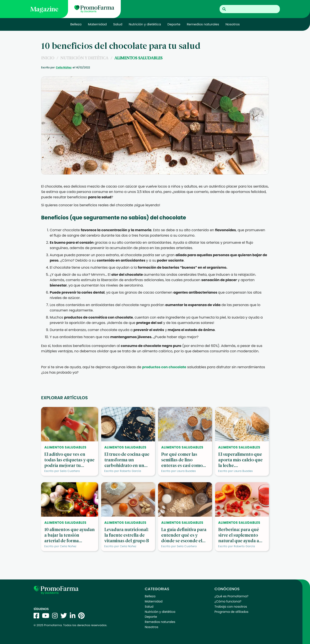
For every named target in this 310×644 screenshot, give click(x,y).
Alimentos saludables (138, 58)
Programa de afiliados (231, 612)
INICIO (48, 58)
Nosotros (233, 24)
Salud (118, 24)
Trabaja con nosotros (231, 607)
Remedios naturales (203, 24)
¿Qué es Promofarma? (231, 596)
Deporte (174, 24)
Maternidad (97, 24)
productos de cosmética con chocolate (99, 317)
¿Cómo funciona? (228, 601)
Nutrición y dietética (145, 24)
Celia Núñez (64, 67)
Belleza (76, 24)
